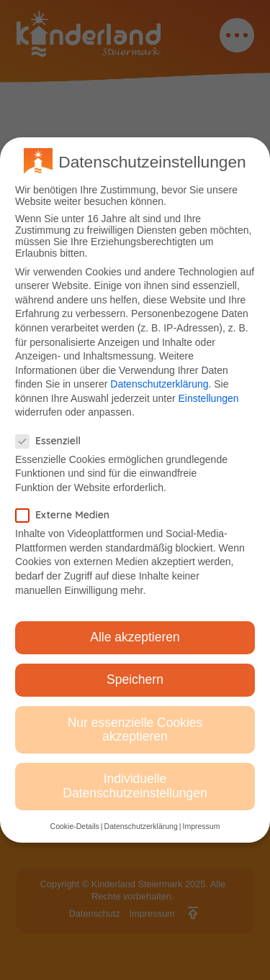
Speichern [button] (135, 679)
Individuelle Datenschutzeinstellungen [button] (135, 786)
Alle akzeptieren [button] (135, 637)
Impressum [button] (201, 826)
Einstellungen (208, 398)
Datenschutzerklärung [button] (141, 826)
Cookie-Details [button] (75, 826)
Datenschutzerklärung (159, 384)
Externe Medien (67, 515)
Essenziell (53, 441)
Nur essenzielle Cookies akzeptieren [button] (135, 730)
